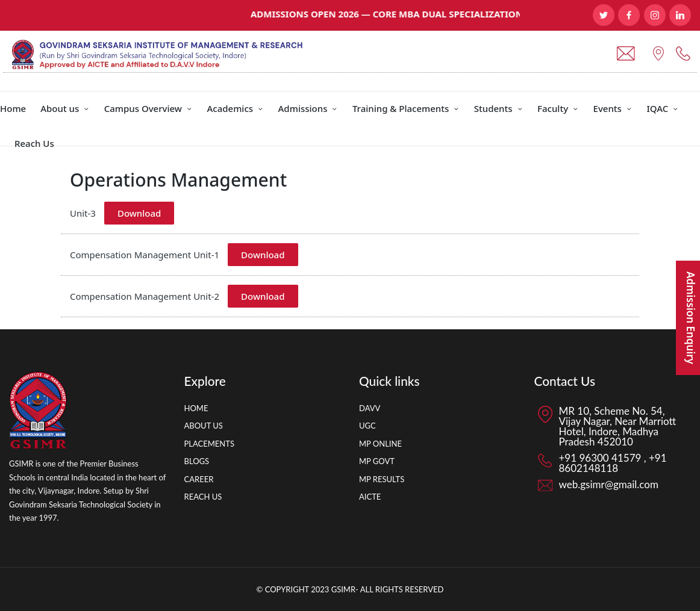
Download (139, 213)
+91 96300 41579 (602, 458)
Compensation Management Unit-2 (145, 296)
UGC (367, 426)
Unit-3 (83, 213)
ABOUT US (204, 426)
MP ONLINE (380, 444)
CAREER (199, 479)
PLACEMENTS (209, 444)
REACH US (203, 497)
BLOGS (197, 461)
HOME (196, 408)
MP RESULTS (382, 479)
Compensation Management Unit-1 (145, 255)
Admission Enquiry (691, 318)
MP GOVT (377, 461)
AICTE (370, 497)
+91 (657, 458)
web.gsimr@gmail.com (609, 484)
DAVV (370, 408)
